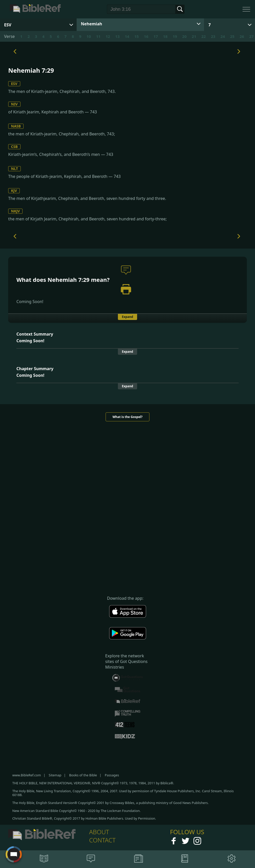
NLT (14, 169)
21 (194, 36)
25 (232, 36)
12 (108, 36)
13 (118, 36)
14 (127, 36)
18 (165, 36)
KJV (14, 191)
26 (242, 36)
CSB (14, 147)
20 (184, 36)
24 (223, 36)
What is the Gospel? (127, 417)
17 (156, 36)
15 (136, 36)
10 (89, 36)
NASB (16, 126)
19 (175, 36)
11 (98, 36)
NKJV (15, 211)
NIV (14, 104)
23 (213, 36)
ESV (14, 84)
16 (146, 36)
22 (204, 36)
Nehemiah (92, 24)
